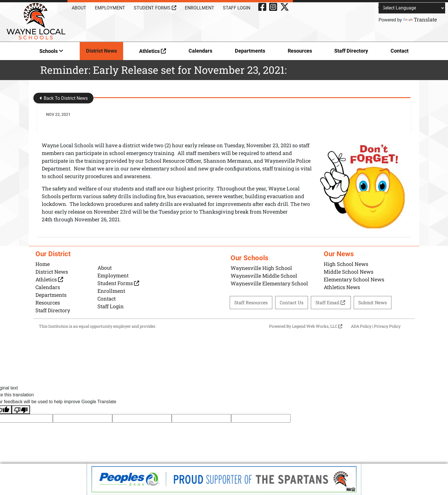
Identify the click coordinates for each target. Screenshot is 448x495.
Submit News (373, 302)
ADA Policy (361, 326)
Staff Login (237, 8)
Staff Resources (251, 302)
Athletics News (342, 287)
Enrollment (200, 8)
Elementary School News (354, 279)
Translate (420, 19)
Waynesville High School (261, 268)
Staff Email (331, 302)
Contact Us (292, 302)
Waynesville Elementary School (269, 283)
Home (43, 264)
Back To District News (64, 98)
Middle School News (349, 272)
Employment (110, 8)
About (79, 8)
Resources (300, 51)
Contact (400, 51)
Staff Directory (351, 51)
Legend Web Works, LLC (317, 326)
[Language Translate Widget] (412, 8)
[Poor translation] (21, 410)
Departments (250, 51)
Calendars (200, 51)
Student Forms (155, 8)
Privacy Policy (387, 326)
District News (101, 51)
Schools (51, 51)
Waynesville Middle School (264, 276)
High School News (346, 264)
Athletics (153, 51)
